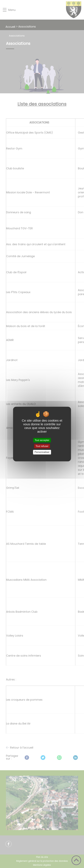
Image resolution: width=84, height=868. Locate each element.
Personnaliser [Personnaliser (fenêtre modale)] (42, 452)
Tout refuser (42, 446)
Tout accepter (42, 440)
